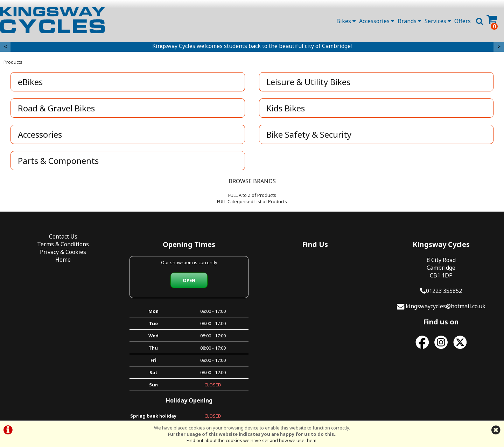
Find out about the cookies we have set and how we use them (251, 440)
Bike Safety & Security (309, 134)
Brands (409, 21)
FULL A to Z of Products (252, 195)
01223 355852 (444, 291)
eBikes (30, 82)
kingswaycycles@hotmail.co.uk (446, 306)
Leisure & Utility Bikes (308, 82)
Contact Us (63, 236)
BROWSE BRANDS (252, 181)
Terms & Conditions (63, 244)
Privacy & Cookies (63, 252)
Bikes (346, 21)
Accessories (377, 21)
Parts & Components (58, 161)
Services (438, 21)
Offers (463, 21)
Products (13, 62)
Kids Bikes (286, 108)
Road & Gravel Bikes (56, 108)
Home (63, 260)
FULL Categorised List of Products (252, 201)
